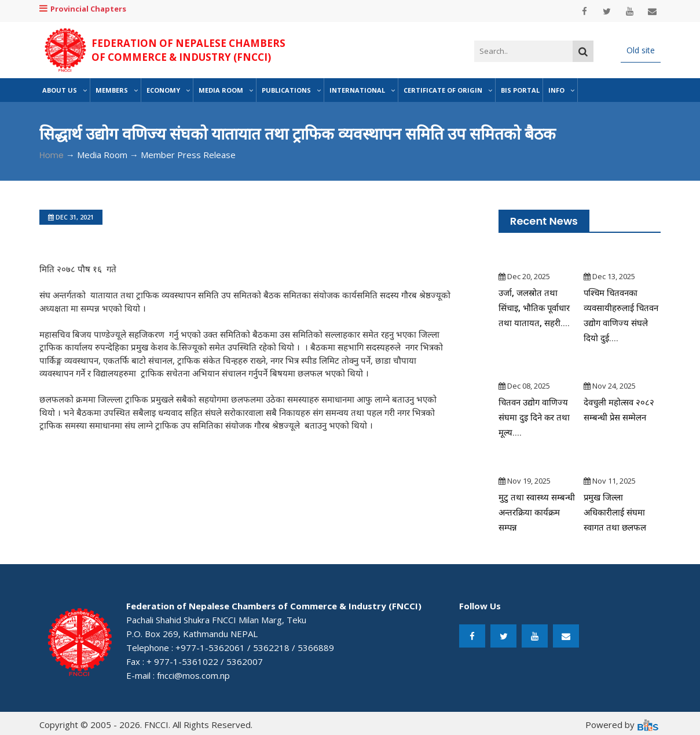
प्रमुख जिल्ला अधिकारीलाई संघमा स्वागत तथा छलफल (615, 513)
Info (561, 90)
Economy (168, 90)
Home (52, 155)
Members (117, 90)
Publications (291, 90)
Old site (641, 50)
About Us (65, 90)
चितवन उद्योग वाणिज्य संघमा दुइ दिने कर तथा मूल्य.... (534, 418)
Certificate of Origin (448, 90)
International (362, 90)
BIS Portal (520, 90)
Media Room (226, 90)
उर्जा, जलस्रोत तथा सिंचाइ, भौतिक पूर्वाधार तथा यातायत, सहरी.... (535, 308)
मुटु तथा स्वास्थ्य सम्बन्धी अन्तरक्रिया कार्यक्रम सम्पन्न (537, 513)
